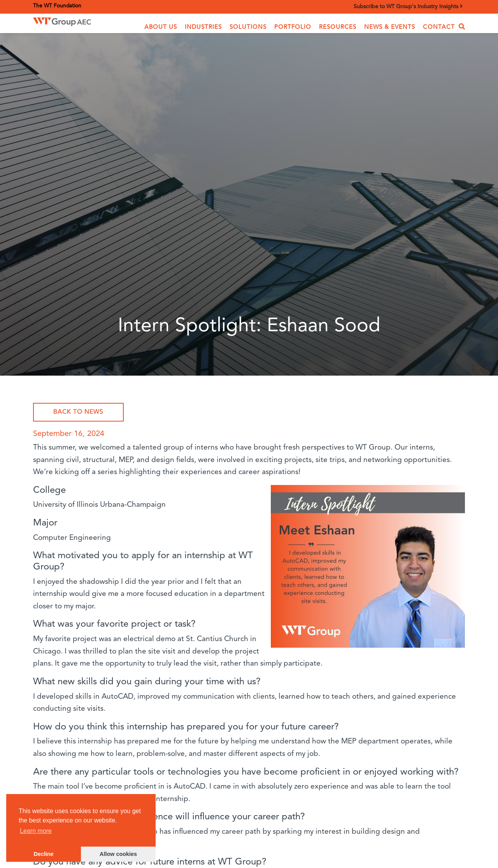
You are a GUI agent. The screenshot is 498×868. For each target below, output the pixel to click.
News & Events (390, 27)
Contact (439, 27)
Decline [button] (43, 854)
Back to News (78, 412)
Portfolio (293, 27)
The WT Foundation (57, 6)
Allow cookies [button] (118, 854)
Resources (338, 27)
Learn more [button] (36, 831)
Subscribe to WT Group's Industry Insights (408, 6)
